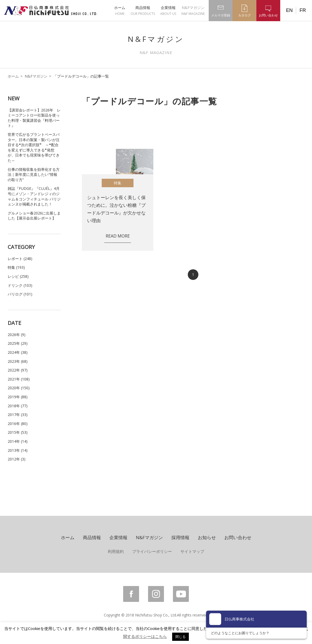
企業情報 (168, 10)
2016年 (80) (18, 424)
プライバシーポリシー (152, 551)
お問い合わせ (238, 537)
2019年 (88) (18, 397)
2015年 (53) (18, 432)
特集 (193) (16, 267)
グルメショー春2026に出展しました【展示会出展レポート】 (34, 216)
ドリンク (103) (20, 285)
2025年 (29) (18, 343)
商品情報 (143, 10)
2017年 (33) (18, 415)
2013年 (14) (18, 450)
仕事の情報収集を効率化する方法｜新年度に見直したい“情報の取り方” (34, 175)
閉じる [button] (180, 637)
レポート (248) (20, 259)
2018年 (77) (18, 406)
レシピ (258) (18, 276)
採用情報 (180, 537)
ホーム (120, 10)
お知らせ (207, 537)
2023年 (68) (18, 361)
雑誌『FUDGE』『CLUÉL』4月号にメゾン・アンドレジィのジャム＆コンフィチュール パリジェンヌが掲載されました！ (34, 196)
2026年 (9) (17, 335)
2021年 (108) (19, 379)
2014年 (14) (18, 441)
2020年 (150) (19, 388)
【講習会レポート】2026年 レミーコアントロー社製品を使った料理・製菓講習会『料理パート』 (34, 118)
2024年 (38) (18, 352)
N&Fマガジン (193, 10)
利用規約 (116, 551)
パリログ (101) (20, 294)
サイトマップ (192, 551)
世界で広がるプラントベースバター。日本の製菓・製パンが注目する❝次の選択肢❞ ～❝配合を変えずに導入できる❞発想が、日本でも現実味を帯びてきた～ (34, 147)
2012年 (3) (17, 459)
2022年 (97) (18, 370)
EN (289, 10)
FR (303, 10)
